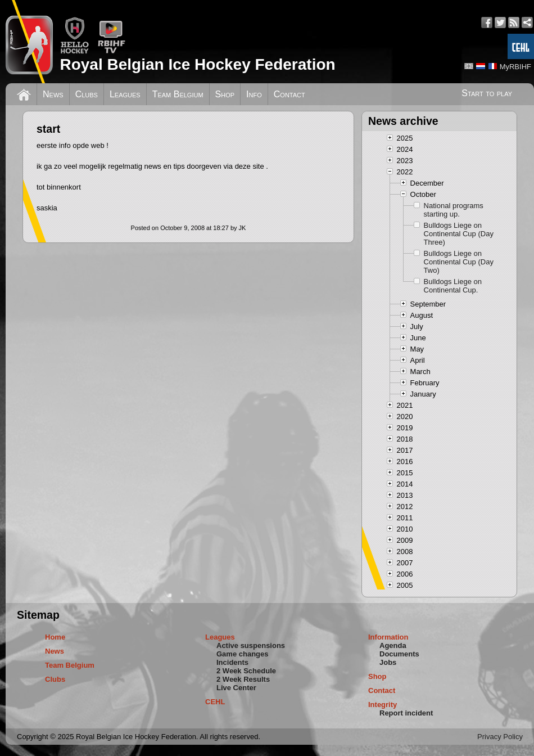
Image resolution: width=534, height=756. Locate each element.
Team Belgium (178, 94)
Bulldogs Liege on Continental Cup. (453, 286)
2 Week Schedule (246, 671)
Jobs (388, 662)
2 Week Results (243, 679)
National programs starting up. (454, 210)
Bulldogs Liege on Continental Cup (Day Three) (459, 234)
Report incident (406, 713)
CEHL (215, 702)
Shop (225, 94)
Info (254, 94)
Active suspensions (251, 645)
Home (55, 637)
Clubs (87, 94)
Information (388, 637)
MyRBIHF (515, 67)
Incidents (232, 662)
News (53, 94)
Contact (289, 94)
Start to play (487, 93)
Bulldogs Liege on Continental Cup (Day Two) (459, 262)
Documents (399, 654)
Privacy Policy (500, 737)
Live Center (236, 688)
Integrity (383, 705)
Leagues (125, 94)
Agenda (393, 645)
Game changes (243, 654)
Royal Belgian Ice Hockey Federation (197, 64)
